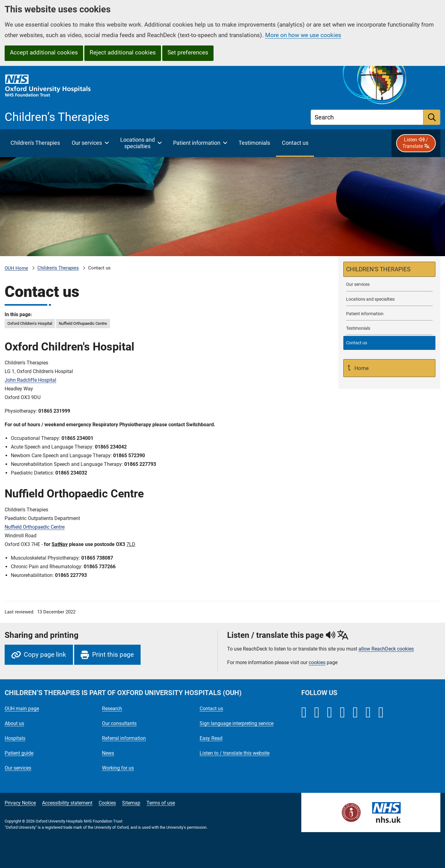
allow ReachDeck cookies (386, 649)
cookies (317, 662)
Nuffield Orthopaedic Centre (35, 527)
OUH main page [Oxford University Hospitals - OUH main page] (22, 709)
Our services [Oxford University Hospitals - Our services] (18, 768)
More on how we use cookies (303, 35)
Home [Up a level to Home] (361, 368)
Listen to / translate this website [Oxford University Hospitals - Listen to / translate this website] (235, 753)
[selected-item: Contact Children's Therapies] (389, 343)
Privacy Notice (20, 803)
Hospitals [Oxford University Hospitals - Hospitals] (15, 738)
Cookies (107, 803)
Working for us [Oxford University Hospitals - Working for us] (118, 768)
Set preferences (188, 52)
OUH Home (16, 268)
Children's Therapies (58, 268)
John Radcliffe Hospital (30, 380)
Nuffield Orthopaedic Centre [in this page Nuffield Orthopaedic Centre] (83, 323)
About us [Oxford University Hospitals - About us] (14, 723)
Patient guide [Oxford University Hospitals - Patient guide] (19, 753)
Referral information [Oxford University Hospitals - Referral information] (124, 738)
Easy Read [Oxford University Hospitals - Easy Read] (211, 738)
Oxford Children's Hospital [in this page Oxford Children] (30, 323)
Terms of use (161, 803)
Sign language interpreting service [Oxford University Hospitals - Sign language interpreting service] (237, 723)
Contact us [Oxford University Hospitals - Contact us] (211, 709)
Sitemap (131, 803)
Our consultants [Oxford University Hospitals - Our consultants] (119, 723)
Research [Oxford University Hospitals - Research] (112, 709)
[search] (432, 117)
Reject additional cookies (123, 52)
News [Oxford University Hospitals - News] (108, 753)
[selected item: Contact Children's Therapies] (295, 143)
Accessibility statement (67, 803)
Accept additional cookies (44, 52)
